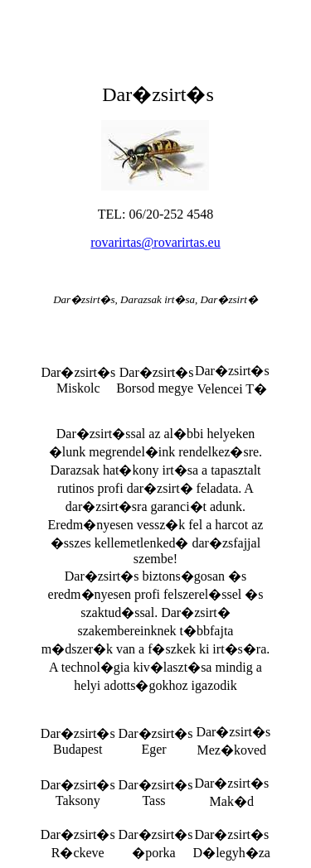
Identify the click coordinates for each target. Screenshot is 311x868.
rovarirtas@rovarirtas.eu (155, 242)
